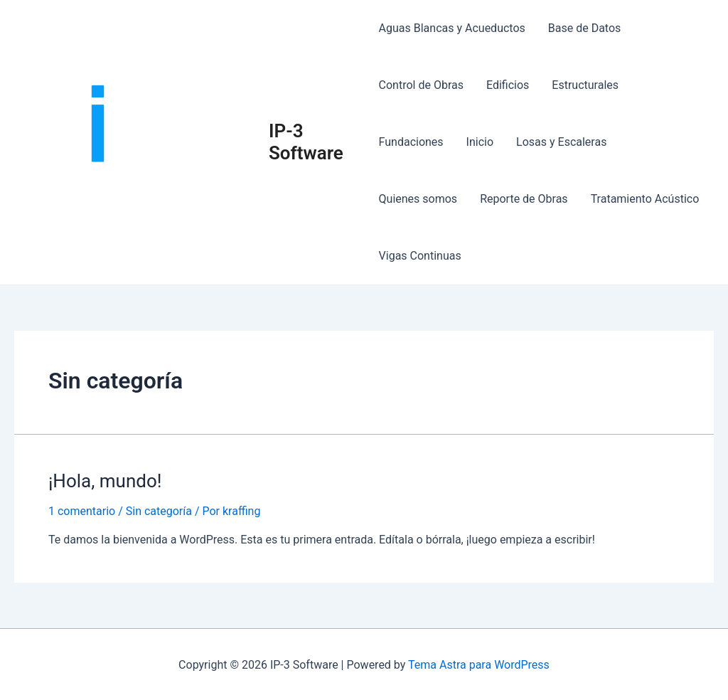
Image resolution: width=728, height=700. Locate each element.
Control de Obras (421, 85)
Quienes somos (418, 199)
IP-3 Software (306, 142)
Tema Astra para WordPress (479, 665)
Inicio (480, 142)
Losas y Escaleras (561, 142)
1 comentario (82, 511)
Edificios (508, 85)
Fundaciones (411, 142)
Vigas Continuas (420, 256)
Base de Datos (585, 28)
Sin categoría (159, 511)
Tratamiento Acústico (645, 199)
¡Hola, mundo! (105, 481)
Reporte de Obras (524, 199)
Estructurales (585, 85)
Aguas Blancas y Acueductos (452, 28)
